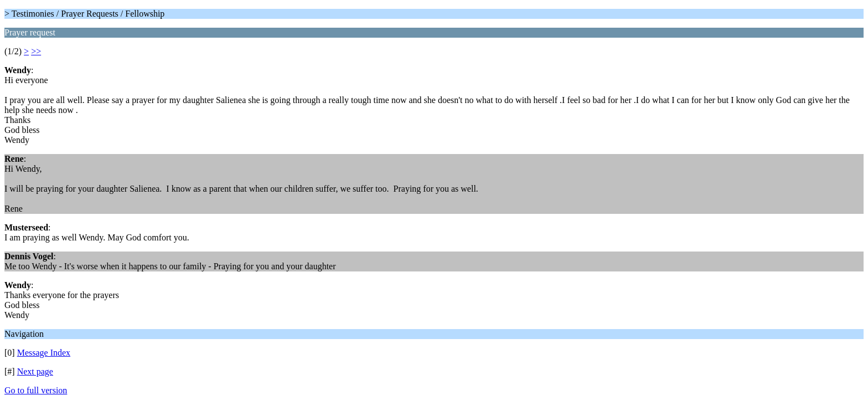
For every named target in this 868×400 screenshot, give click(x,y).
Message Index (44, 353)
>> (36, 51)
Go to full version (36, 390)
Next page (35, 371)
